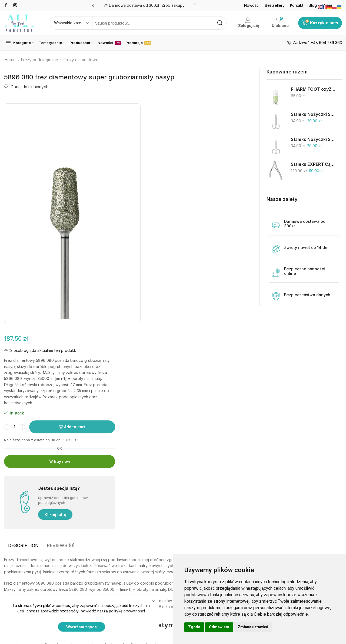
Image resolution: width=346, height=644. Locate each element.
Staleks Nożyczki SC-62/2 (313, 114)
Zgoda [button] (194, 627)
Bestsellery (275, 5)
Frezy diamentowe (81, 60)
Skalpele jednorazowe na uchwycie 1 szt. (308, 530)
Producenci (81, 43)
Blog (313, 5)
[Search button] (220, 23)
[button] (93, 5)
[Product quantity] (158, 196)
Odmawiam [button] (219, 627)
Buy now (204, 231)
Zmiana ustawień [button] (253, 627)
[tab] (23, 347)
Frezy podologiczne (39, 60)
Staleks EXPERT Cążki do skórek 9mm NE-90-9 (313, 164)
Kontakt (297, 5)
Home (10, 60)
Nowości (252, 5)
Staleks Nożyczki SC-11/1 (313, 139)
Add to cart (217, 196)
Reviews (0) (61, 347)
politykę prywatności (127, 611)
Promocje (138, 43)
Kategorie (20, 43)
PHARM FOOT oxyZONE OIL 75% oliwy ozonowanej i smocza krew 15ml (313, 89)
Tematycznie (52, 43)
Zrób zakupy (173, 5)
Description (23, 347)
